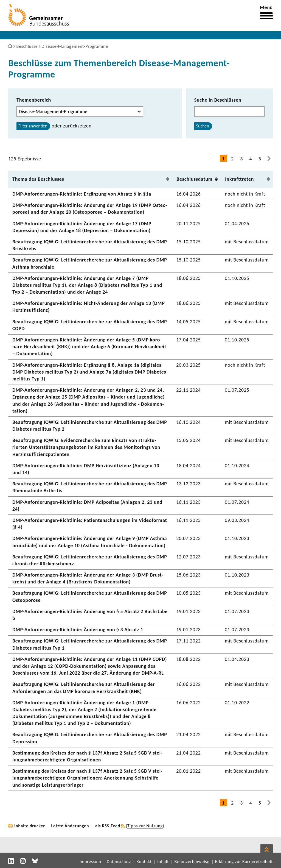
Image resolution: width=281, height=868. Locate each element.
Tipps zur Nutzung (145, 826)
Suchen (203, 126)
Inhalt (163, 862)
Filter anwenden (33, 126)
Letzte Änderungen (70, 826)
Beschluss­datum (194, 179)
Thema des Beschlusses (38, 179)
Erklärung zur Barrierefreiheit (244, 862)
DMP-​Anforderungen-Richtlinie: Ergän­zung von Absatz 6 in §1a (82, 194)
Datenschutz (119, 862)
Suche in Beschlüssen (218, 100)
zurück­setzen (77, 126)
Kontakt (144, 862)
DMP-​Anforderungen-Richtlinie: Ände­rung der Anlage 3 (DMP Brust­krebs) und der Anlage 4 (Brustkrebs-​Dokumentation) (88, 578)
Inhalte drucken (30, 826)
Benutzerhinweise (192, 862)
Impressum (90, 862)
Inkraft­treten (239, 179)
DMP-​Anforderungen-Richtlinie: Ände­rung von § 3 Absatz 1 (78, 630)
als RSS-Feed (108, 826)
